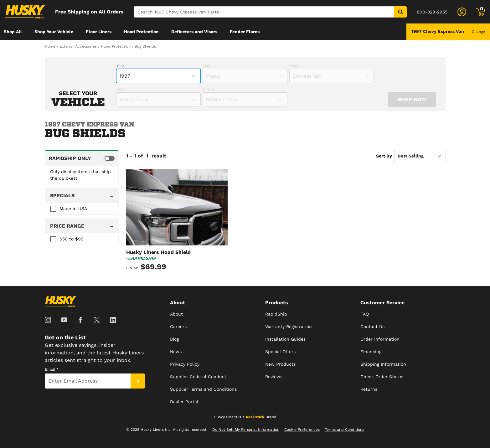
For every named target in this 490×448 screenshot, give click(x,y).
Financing (371, 352)
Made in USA (73, 209)
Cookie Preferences (302, 430)
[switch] (82, 158)
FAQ (365, 314)
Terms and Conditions (344, 430)
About (176, 314)
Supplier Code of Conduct (198, 377)
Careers (178, 327)
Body (121, 89)
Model (295, 66)
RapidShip (276, 314)
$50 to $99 (72, 239)
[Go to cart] (481, 12)
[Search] (264, 12)
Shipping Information (383, 364)
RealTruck (255, 417)
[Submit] (138, 381)
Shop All (13, 32)
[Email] (88, 381)
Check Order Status (382, 377)
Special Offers (280, 352)
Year (120, 66)
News (176, 352)
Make (208, 66)
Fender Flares (245, 32)
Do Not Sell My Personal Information (246, 430)
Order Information (380, 339)
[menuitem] (13, 32)
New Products (280, 364)
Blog (174, 339)
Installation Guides (285, 339)
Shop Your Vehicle (54, 32)
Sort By (384, 156)
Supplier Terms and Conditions (203, 389)
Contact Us (372, 327)
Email (52, 369)
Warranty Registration (289, 327)
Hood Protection (141, 32)
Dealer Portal (184, 402)
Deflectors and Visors (194, 32)
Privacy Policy (185, 364)
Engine (209, 89)
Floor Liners (99, 32)
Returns (369, 389)
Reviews (274, 377)
